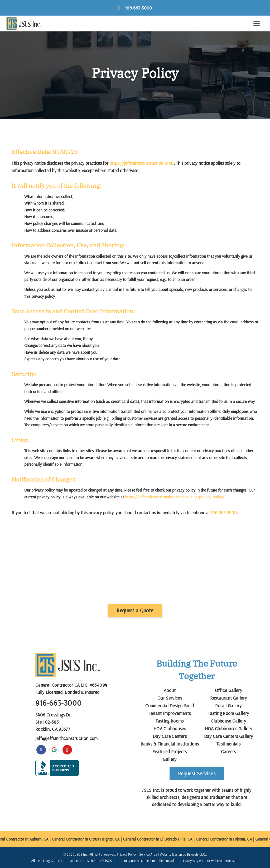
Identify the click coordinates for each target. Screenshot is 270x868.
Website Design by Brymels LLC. (183, 854)
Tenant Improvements (170, 713)
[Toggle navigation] (257, 23)
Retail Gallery (228, 706)
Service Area (148, 854)
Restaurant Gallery (228, 698)
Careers (228, 751)
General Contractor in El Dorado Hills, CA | (163, 839)
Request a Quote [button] (135, 610)
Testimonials (228, 744)
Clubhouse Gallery (228, 721)
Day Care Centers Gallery (229, 736)
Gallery (170, 759)
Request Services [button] (197, 773)
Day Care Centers (170, 736)
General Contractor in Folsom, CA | (229, 839)
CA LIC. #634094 (91, 685)
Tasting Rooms (170, 721)
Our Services (170, 698)
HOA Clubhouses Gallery (229, 728)
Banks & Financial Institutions (170, 744)
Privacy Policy (127, 854)
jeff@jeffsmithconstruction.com (67, 738)
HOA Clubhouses (170, 728)
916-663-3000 (139, 8)
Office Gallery (228, 690)
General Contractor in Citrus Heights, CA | (91, 839)
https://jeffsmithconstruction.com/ (142, 163)
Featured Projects (170, 751)
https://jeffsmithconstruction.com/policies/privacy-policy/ (175, 497)
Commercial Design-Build (170, 706)
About (170, 690)
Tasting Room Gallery (228, 713)
